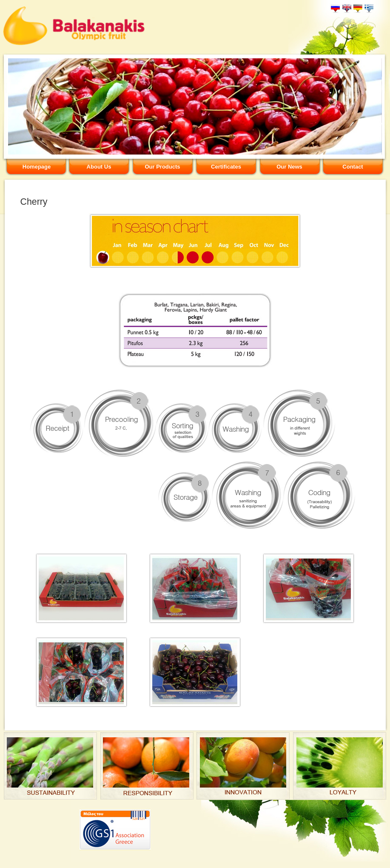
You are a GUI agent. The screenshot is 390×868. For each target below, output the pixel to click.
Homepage (37, 167)
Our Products (162, 167)
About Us (99, 167)
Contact (353, 167)
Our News (289, 167)
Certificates (226, 167)
